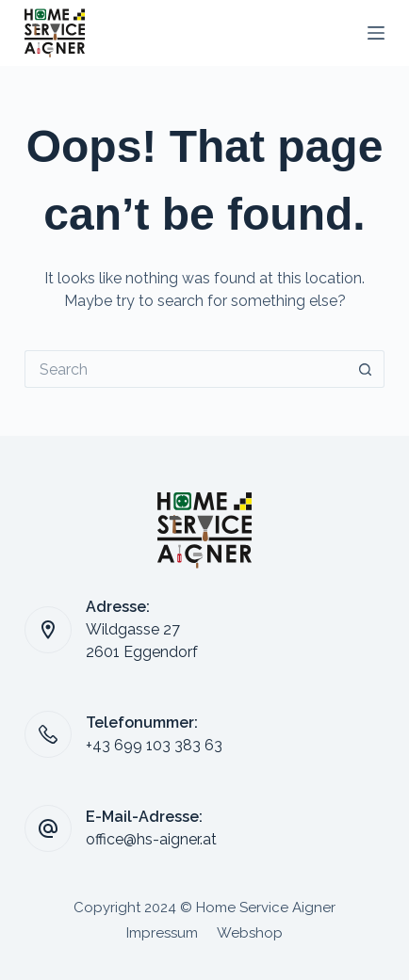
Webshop (250, 933)
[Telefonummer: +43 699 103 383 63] (48, 734)
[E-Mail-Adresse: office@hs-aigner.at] (48, 828)
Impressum (162, 933)
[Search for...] (186, 369)
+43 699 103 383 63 (154, 745)
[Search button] (366, 369)
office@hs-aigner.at (151, 839)
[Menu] (376, 33)
